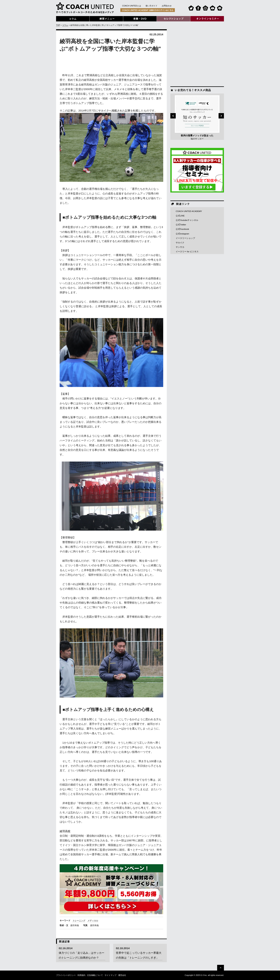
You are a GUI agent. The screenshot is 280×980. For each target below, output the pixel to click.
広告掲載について (95, 975)
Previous (173, 116)
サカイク (180, 243)
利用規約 (81, 975)
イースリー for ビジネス (187, 252)
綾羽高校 (65, 831)
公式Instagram (182, 234)
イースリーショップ (185, 238)
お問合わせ (167, 6)
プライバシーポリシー (66, 975)
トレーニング (79, 921)
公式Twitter (181, 225)
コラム (65, 25)
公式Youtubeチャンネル (187, 220)
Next (221, 116)
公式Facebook (182, 229)
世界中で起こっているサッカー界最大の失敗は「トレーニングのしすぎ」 (139, 955)
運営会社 (122, 975)
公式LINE (180, 216)
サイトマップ (111, 975)
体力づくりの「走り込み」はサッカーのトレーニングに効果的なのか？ (82, 955)
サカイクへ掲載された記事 (114, 111)
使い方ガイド (151, 6)
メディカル (93, 921)
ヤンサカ (180, 247)
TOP (58, 25)
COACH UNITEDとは (132, 6)
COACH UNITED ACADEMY (189, 211)
